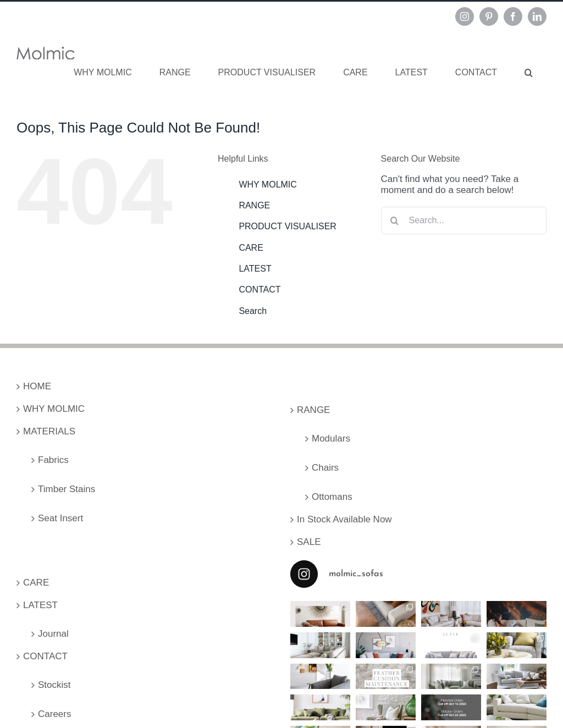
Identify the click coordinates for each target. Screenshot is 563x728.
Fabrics (53, 460)
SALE (309, 542)
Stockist (54, 685)
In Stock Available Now (344, 519)
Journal (53, 634)
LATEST (255, 269)
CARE (251, 248)
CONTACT (260, 289)
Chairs (325, 468)
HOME (37, 386)
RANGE (254, 205)
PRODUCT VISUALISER (288, 226)
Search (253, 311)
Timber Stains (67, 489)
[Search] (395, 220)
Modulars (331, 439)
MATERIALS (49, 431)
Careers (54, 714)
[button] (529, 73)
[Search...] (464, 220)
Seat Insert (60, 518)
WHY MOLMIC (267, 184)
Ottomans (332, 497)
